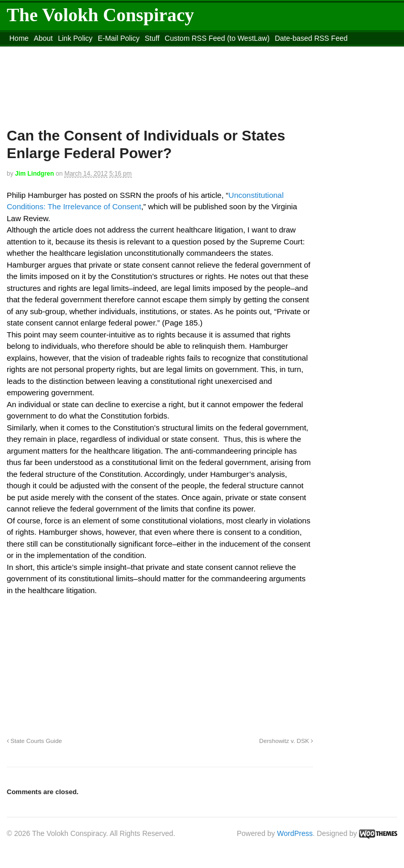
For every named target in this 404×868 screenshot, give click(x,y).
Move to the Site (173, 51)
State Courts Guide (34, 741)
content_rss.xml (88, 51)
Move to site (265, 51)
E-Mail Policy (119, 38)
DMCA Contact (33, 51)
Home (19, 38)
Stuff (152, 38)
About (43, 38)
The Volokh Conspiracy (100, 15)
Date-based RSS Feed (311, 38)
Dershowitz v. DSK (286, 741)
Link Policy (75, 38)
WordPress (295, 833)
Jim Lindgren (34, 174)
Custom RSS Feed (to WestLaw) (217, 38)
